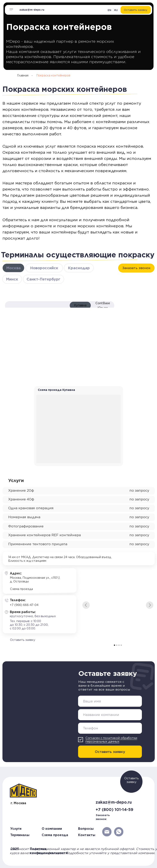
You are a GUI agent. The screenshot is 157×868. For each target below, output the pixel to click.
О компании (52, 829)
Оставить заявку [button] (132, 780)
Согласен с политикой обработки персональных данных (111, 740)
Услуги (16, 829)
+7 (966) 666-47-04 (24, 605)
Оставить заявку (110, 752)
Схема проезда (55, 835)
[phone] (110, 728)
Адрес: (16, 573)
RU (116, 10)
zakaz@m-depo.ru (32, 10)
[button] (136, 10)
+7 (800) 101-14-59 (114, 810)
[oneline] (110, 715)
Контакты (87, 835)
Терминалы (20, 835)
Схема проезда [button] (21, 589)
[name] (110, 701)
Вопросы (86, 829)
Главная (23, 75)
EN (109, 10)
